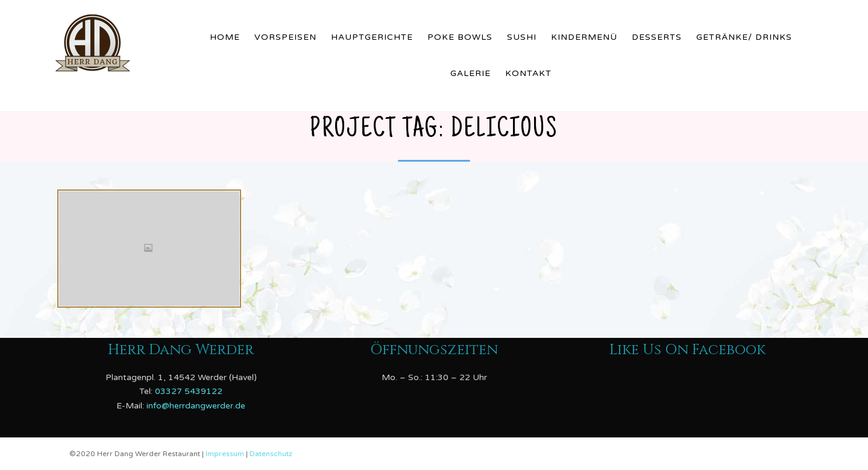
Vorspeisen (285, 37)
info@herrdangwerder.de (196, 406)
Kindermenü (584, 37)
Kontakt (528, 73)
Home (225, 37)
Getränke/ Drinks (744, 37)
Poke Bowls (460, 37)
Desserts (657, 37)
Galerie (470, 73)
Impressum (226, 454)
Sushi (522, 37)
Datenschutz (271, 454)
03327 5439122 (189, 391)
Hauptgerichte (372, 37)
